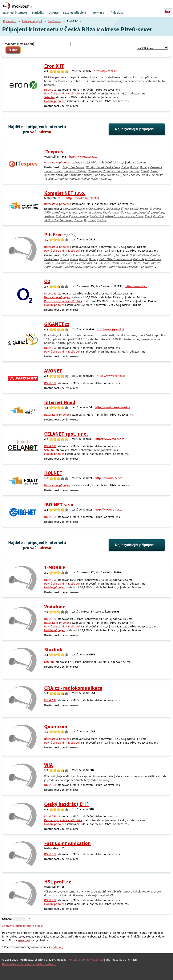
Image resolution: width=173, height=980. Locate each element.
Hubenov (102, 267)
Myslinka (62, 179)
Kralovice (112, 175)
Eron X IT (54, 66)
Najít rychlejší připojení (135, 129)
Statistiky (38, 13)
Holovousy (94, 171)
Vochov (102, 220)
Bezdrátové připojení (57, 162)
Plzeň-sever (54, 21)
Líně (152, 175)
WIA (49, 765)
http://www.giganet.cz (110, 329)
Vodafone (55, 607)
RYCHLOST (22, 7)
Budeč (137, 255)
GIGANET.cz (57, 324)
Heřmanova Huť (87, 263)
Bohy (66, 167)
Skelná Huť (51, 220)
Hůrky (113, 267)
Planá (148, 216)
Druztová (156, 167)
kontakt (73, 960)
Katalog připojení (75, 13)
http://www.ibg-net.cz (109, 509)
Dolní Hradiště (123, 259)
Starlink (53, 649)
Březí (111, 255)
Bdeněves (79, 255)
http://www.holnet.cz (109, 478)
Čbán (145, 255)
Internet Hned (60, 402)
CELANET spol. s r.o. (66, 434)
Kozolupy (88, 175)
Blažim (102, 255)
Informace (97, 13)
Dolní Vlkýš (140, 259)
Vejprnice (90, 220)
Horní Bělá (118, 263)
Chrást (145, 171)
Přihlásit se (116, 13)
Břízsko (90, 167)
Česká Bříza (112, 167)
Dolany (144, 167)
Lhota (144, 175)
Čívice (125, 167)
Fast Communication (67, 843)
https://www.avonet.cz (111, 376)
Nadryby (74, 179)
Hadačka (70, 171)
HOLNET (53, 473)
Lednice (134, 175)
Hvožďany (133, 267)
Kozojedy (75, 175)
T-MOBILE (55, 567)
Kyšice (124, 175)
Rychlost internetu (15, 13)
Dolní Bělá (106, 259)
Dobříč (134, 167)
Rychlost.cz (10, 21)
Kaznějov (62, 175)
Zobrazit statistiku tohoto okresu (23, 926)
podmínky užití (88, 960)
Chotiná (134, 171)
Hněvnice (104, 263)
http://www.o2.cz (136, 286)
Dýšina (59, 171)
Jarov (154, 171)
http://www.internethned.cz (113, 407)
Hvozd (122, 267)
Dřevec (49, 171)
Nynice (85, 179)
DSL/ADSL (50, 90)
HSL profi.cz (58, 882)
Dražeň (49, 263)
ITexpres (54, 152)
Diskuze (54, 13)
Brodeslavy (77, 167)
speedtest (24, 940)
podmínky (57, 947)
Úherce (78, 220)
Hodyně (81, 171)
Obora (105, 179)
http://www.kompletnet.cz (83, 198)
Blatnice (91, 255)
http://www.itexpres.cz (83, 156)
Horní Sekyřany (54, 267)
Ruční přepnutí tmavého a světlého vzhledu (29, 964)
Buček (100, 167)
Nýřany (95, 179)
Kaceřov (49, 175)
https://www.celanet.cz (110, 439)
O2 (47, 281)
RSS (101, 960)
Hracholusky (73, 267)
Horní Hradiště (151, 263)
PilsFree (53, 234)
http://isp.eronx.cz (105, 71)
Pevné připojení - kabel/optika (63, 93)
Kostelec (132, 212)
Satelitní (49, 97)
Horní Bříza (133, 263)
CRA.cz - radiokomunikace (73, 688)
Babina (67, 255)
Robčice (158, 216)
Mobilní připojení (55, 101)
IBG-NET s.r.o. (59, 505)
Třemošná (66, 220)
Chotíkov (122, 171)
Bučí (129, 255)
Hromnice (109, 171)
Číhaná (64, 259)
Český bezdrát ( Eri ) (66, 804)
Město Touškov (114, 216)
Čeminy (155, 255)
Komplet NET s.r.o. (65, 193)
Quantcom (56, 726)
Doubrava (155, 259)
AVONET (53, 371)
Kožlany (100, 175)
